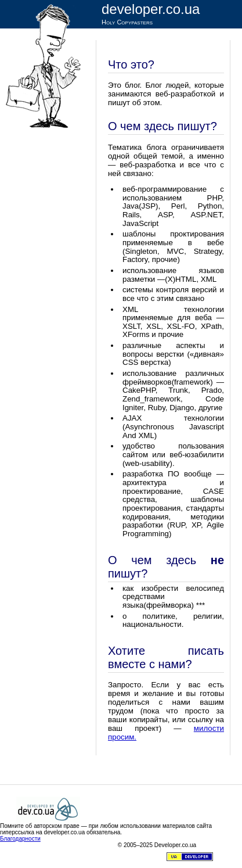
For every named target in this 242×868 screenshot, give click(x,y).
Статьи (120, 38)
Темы (171, 38)
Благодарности (20, 839)
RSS (148, 51)
